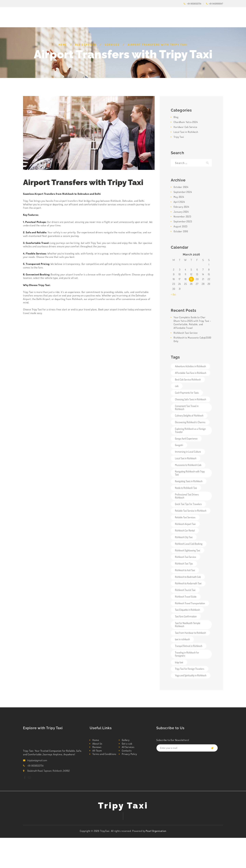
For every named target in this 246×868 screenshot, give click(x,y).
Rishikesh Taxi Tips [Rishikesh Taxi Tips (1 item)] (184, 564)
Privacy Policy (129, 754)
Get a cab (127, 744)
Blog (176, 117)
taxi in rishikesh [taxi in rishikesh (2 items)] (182, 639)
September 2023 (183, 221)
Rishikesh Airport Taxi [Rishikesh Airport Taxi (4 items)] (185, 524)
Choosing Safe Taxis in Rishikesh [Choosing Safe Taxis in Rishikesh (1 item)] (190, 399)
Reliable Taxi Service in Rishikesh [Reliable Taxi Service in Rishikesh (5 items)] (191, 511)
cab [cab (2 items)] (177, 386)
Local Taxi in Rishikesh (186, 132)
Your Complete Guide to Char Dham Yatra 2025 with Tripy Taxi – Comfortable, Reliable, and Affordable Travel (192, 322)
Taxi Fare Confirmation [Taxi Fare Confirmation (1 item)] (186, 616)
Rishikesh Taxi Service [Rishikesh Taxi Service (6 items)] (185, 557)
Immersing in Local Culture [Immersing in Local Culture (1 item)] (188, 452)
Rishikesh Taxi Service (186, 333)
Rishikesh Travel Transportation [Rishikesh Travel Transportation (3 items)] (190, 603)
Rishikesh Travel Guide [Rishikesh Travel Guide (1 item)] (186, 597)
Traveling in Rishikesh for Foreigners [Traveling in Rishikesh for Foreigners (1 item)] (187, 654)
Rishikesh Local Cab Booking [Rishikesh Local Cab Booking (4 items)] (189, 544)
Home (63, 45)
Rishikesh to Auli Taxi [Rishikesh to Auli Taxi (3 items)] (185, 570)
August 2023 (180, 226)
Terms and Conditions (104, 754)
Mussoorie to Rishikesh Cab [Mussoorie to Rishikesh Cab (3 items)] (188, 465)
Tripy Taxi (179, 137)
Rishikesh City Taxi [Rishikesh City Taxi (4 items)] (184, 537)
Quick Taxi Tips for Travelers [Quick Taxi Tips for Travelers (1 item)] (188, 504)
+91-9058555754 (194, 4)
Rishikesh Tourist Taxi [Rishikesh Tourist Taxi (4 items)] (185, 590)
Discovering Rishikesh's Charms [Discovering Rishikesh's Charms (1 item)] (190, 422)
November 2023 (182, 216)
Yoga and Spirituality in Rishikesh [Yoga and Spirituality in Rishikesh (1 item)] (191, 675)
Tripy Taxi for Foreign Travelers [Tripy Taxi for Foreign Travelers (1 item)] (190, 669)
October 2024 (181, 187)
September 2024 (183, 192)
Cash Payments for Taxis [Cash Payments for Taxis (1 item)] (187, 393)
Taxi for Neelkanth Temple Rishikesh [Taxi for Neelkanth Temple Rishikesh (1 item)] (188, 625)
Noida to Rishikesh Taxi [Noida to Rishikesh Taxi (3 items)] (186, 488)
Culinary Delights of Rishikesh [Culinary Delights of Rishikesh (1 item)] (189, 415)
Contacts (127, 751)
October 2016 (181, 231)
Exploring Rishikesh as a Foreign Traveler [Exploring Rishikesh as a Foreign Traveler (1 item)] (190, 430)
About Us (97, 744)
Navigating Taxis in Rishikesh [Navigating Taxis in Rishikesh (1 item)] (189, 481)
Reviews (97, 747)
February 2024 (181, 207)
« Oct (174, 294)
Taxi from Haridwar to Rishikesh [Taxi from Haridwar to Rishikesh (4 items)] (190, 633)
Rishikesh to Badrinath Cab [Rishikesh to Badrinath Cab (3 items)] (188, 577)
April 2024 (179, 202)
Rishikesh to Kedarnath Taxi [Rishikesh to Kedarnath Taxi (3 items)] (188, 583)
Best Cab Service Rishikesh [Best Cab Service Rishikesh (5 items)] (188, 380)
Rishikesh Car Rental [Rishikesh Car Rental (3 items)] (185, 530)
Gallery (126, 740)
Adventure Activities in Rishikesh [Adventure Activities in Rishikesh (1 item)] (190, 366)
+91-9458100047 (216, 4)
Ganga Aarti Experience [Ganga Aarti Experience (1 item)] (186, 439)
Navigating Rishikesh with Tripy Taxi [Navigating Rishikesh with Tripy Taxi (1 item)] (190, 473)
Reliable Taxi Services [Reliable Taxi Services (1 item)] (185, 517)
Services (112, 45)
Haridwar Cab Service (185, 127)
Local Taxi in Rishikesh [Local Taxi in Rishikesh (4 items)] (186, 458)
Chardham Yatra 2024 (186, 122)
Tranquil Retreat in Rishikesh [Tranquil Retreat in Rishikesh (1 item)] (189, 646)
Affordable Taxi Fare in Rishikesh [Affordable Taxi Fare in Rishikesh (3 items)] (191, 373)
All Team (97, 751)
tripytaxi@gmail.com (37, 760)
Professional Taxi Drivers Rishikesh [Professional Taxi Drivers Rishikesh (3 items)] (187, 496)
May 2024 (179, 197)
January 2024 (181, 212)
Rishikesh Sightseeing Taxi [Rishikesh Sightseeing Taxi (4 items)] (187, 550)
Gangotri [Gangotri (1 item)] (179, 445)
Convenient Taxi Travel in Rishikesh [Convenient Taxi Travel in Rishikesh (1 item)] (187, 407)
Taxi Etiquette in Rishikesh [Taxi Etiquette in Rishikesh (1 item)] (187, 610)
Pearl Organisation (156, 831)
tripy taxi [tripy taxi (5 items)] (179, 662)
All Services (86, 45)
